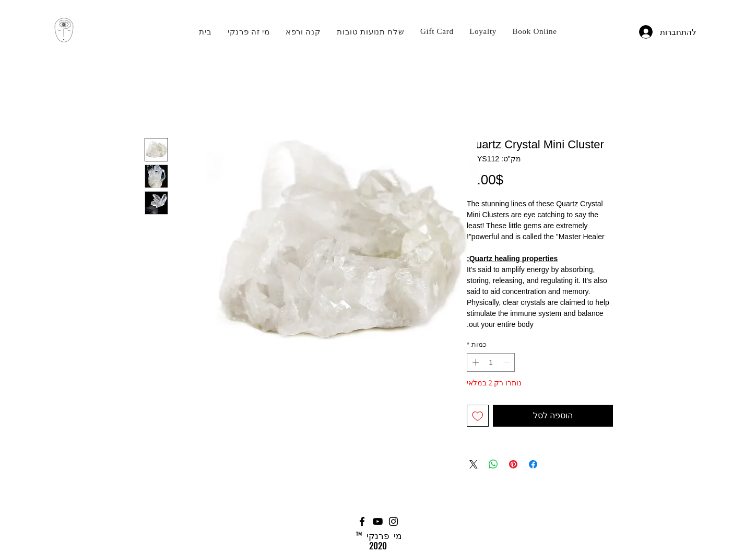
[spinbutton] (491, 362)
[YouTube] (378, 521)
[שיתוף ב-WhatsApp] (493, 464)
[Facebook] (362, 521)
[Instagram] (393, 521)
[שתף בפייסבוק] (533, 464)
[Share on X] (474, 464)
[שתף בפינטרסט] (513, 464)
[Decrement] (507, 362)
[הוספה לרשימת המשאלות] (478, 416)
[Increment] (475, 362)
